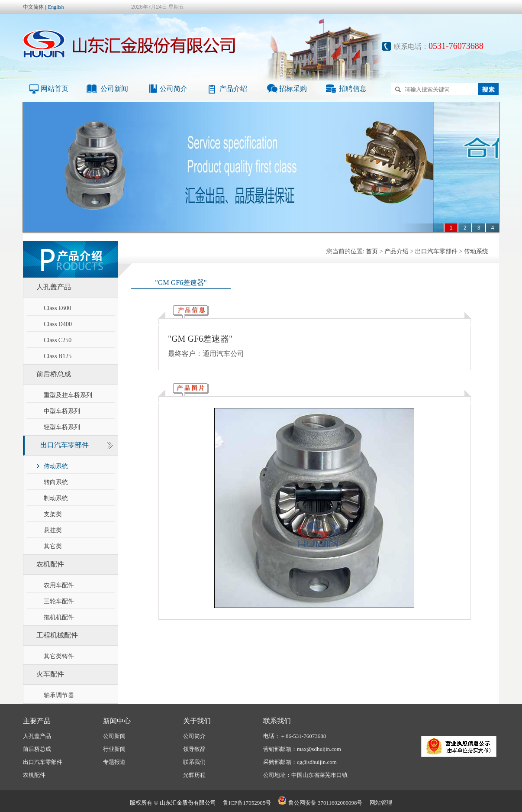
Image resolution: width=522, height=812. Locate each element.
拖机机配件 (59, 617)
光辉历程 (194, 775)
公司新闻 (114, 89)
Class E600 (57, 308)
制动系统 (56, 498)
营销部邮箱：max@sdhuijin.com (302, 749)
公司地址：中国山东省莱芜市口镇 (305, 775)
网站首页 (55, 89)
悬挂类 (53, 530)
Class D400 (58, 324)
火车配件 (50, 674)
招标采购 (293, 89)
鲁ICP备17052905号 (247, 803)
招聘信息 (353, 89)
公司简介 (174, 89)
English (56, 7)
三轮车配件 (59, 601)
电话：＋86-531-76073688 (295, 736)
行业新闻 (114, 749)
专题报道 (114, 762)
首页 (372, 251)
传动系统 (56, 466)
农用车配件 (59, 585)
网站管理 (381, 803)
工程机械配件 (57, 635)
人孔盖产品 (54, 287)
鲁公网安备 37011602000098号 (320, 803)
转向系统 (56, 482)
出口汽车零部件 (64, 445)
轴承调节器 (59, 695)
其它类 (53, 546)
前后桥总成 (54, 374)
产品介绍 (233, 89)
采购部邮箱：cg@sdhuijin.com (300, 762)
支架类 (53, 514)
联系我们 (194, 762)
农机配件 (50, 564)
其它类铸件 (59, 656)
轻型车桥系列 (62, 427)
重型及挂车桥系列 (68, 395)
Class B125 (58, 356)
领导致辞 (194, 749)
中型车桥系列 (62, 411)
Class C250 (58, 340)
